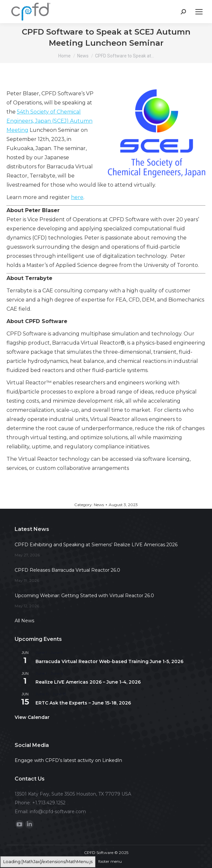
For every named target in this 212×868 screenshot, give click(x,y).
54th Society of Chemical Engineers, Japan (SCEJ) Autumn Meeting (49, 121)
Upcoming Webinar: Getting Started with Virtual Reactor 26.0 (84, 596)
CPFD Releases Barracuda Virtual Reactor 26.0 (67, 570)
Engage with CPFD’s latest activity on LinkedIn (68, 760)
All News (24, 621)
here (77, 197)
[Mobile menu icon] (199, 12)
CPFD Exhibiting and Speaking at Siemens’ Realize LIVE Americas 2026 (96, 545)
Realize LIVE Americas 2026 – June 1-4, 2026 (88, 682)
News (99, 505)
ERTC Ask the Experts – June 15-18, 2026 (83, 703)
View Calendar (32, 717)
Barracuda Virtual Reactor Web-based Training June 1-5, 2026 (109, 661)
